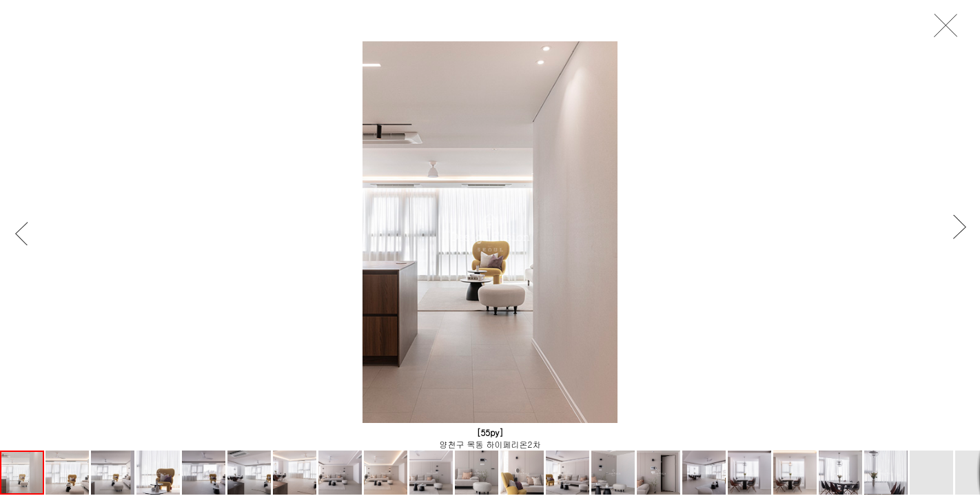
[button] (28, 233)
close (950, 26)
